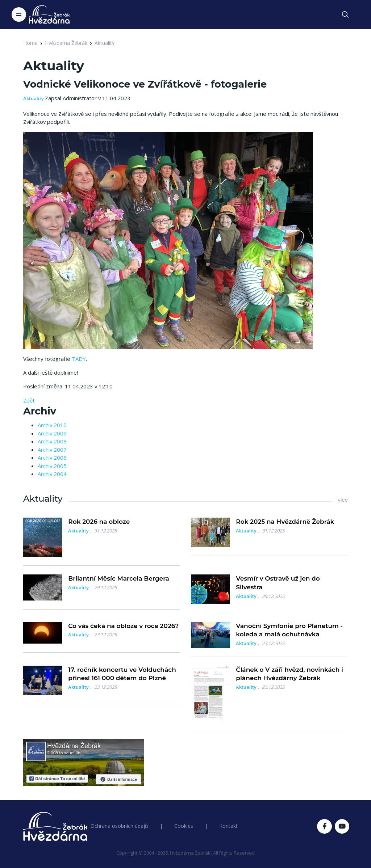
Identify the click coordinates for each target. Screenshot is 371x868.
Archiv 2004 (52, 474)
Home (30, 43)
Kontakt (228, 826)
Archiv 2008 (52, 441)
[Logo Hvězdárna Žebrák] (49, 14)
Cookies (184, 826)
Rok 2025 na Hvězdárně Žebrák (285, 522)
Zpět (29, 400)
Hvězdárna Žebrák (66, 43)
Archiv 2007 (52, 450)
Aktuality (105, 43)
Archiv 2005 (52, 466)
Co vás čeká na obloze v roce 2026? (123, 626)
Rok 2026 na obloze (99, 522)
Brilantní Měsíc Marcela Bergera (119, 578)
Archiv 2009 (52, 433)
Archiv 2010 (52, 425)
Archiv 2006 (52, 458)
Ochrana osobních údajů (119, 826)
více (343, 500)
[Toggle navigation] (19, 14)
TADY (79, 359)
